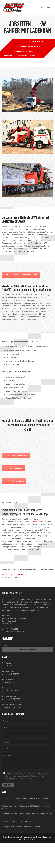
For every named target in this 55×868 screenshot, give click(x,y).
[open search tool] (42, 7)
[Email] (27, 645)
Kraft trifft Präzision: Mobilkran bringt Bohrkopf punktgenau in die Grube (27, 815)
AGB (50, 837)
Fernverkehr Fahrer (15, 468)
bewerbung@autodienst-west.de (14, 575)
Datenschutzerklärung (12, 779)
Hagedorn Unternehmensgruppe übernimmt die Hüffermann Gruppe (25, 800)
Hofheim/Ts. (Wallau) (14, 705)
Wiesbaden (10, 680)
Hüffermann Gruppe (40, 522)
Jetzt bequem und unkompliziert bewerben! (21, 275)
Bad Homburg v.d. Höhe (15, 696)
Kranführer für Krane (16, 481)
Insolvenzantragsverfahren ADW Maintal (17, 822)
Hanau (8, 663)
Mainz (8, 688)
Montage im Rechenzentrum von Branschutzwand (21, 827)
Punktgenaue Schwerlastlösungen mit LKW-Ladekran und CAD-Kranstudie (26, 807)
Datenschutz (32, 840)
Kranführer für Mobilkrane (18, 456)
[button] (4, 864)
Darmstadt (10, 671)
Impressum (23, 840)
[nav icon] (49, 7)
